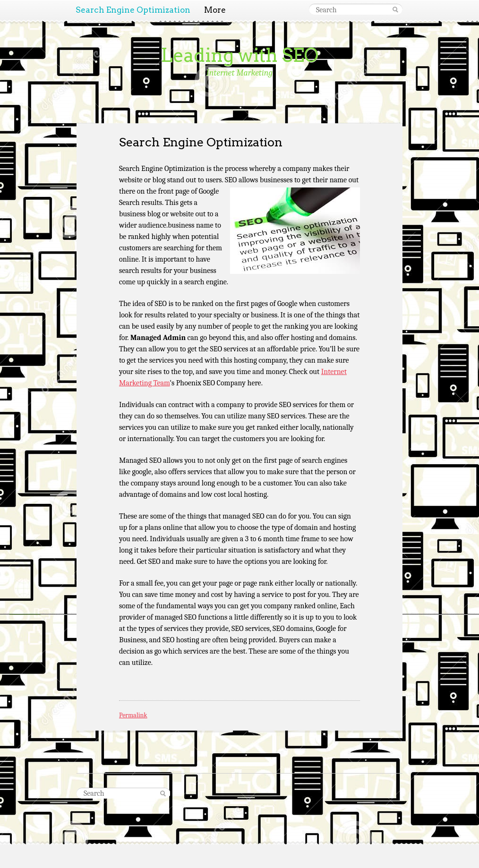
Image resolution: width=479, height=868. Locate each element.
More (215, 10)
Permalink (133, 715)
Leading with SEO (239, 55)
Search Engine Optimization (133, 10)
